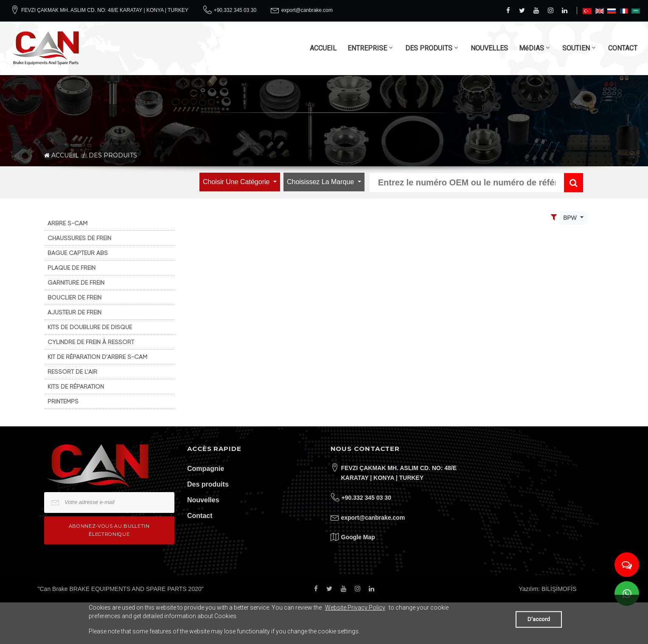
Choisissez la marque (321, 182)
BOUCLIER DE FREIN (74, 297)
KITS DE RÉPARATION (76, 386)
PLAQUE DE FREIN (72, 268)
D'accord (539, 619)
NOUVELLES (489, 48)
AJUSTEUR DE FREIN (74, 312)
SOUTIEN (576, 48)
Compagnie (206, 469)
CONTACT (623, 48)
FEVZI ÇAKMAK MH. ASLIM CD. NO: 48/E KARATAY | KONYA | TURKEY (105, 10)
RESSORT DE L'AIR (72, 372)
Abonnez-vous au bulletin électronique (109, 530)
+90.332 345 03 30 (235, 10)
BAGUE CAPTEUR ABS (78, 253)
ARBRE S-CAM (67, 223)
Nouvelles (203, 500)
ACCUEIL (323, 48)
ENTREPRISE (367, 48)
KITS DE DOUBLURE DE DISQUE (90, 327)
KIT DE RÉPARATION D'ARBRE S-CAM (97, 357)
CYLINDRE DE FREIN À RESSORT (91, 342)
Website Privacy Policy (355, 608)
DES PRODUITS (429, 48)
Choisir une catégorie (237, 182)
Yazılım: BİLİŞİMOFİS (548, 589)
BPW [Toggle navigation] (571, 218)
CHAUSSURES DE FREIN (79, 238)
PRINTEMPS (63, 401)
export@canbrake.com (307, 10)
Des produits (208, 484)
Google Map (358, 537)
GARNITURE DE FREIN (76, 283)
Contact (200, 516)
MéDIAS (532, 48)
